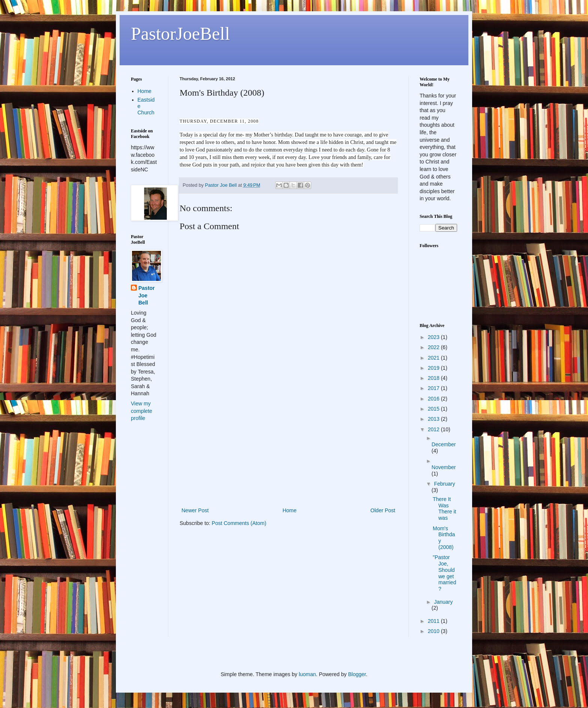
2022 (434, 347)
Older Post (383, 510)
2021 (434, 358)
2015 (434, 409)
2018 (434, 378)
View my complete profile (142, 411)
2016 (434, 399)
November (444, 467)
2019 (434, 368)
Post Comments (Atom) (239, 523)
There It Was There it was (444, 508)
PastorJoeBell (180, 34)
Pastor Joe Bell (147, 295)
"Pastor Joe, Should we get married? (444, 573)
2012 (434, 429)
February (444, 484)
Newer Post (195, 510)
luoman (307, 674)
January (443, 602)
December (444, 444)
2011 (434, 621)
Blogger (357, 674)
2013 (434, 419)
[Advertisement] (288, 450)
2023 (434, 337)
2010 (434, 631)
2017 (434, 388)
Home (289, 510)
